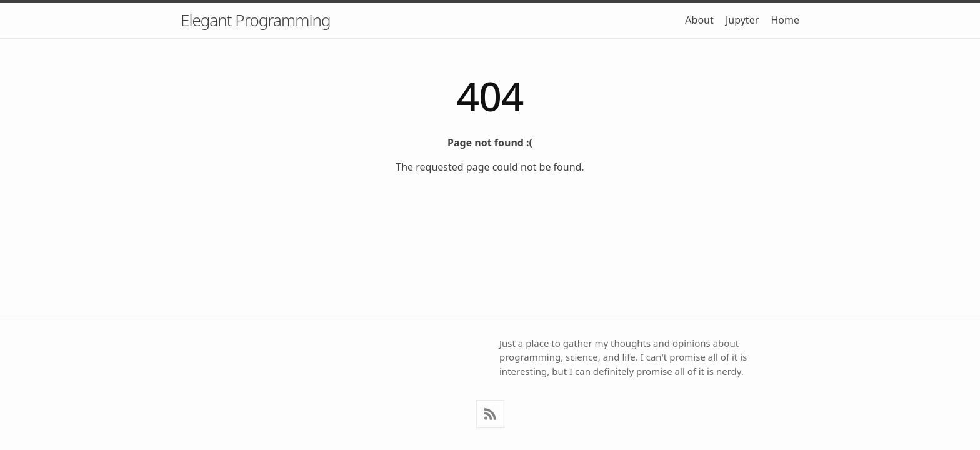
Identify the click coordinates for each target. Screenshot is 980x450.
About (699, 20)
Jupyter (742, 20)
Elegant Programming (255, 20)
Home (785, 20)
